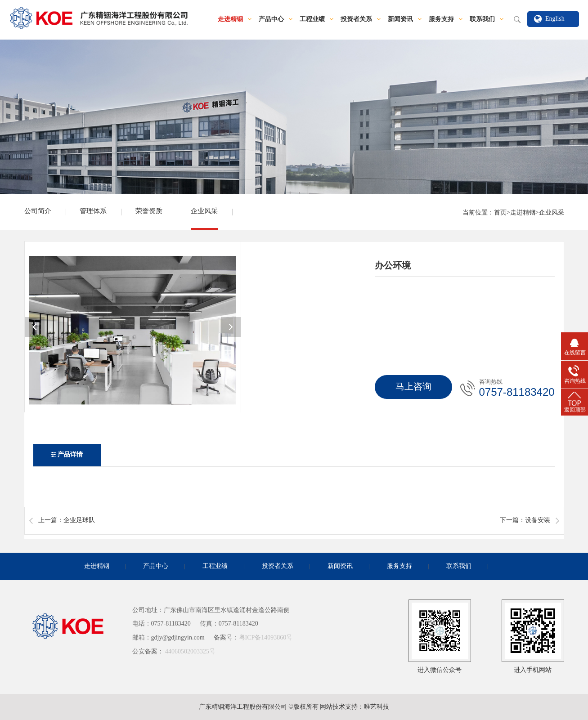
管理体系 (93, 211)
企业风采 (204, 211)
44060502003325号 (190, 652)
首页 (500, 213)
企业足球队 (79, 521)
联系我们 (487, 19)
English (555, 19)
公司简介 (38, 211)
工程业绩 (316, 19)
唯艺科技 (377, 707)
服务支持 (446, 19)
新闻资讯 (405, 19)
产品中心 (276, 19)
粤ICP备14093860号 (266, 638)
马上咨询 (413, 387)
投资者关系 (361, 19)
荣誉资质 (149, 211)
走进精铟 (235, 19)
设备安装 (538, 521)
